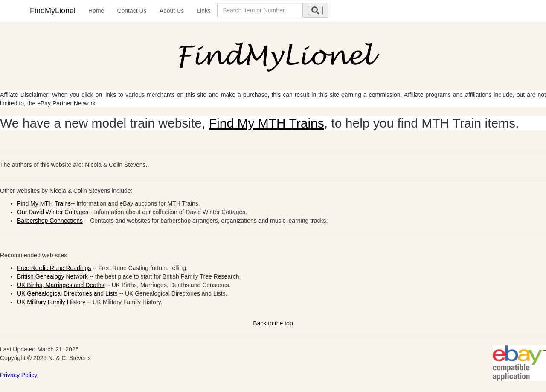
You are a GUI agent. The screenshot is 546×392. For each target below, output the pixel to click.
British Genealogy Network (52, 276)
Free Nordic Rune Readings (54, 268)
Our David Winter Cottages (53, 212)
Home (96, 11)
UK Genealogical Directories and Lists (67, 293)
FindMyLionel (53, 11)
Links (204, 11)
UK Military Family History (51, 302)
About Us (172, 11)
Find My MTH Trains (267, 123)
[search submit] (315, 10)
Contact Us (132, 11)
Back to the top (273, 323)
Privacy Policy (19, 375)
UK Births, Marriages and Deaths (61, 285)
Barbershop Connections (50, 221)
